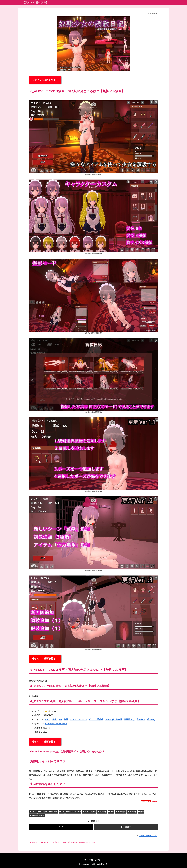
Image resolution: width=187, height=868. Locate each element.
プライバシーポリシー (94, 860)
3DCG (47, 719)
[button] (126, 827)
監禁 (66, 719)
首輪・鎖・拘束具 (114, 719)
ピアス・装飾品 (96, 719)
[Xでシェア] (61, 827)
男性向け (141, 719)
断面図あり (129, 719)
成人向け (151, 719)
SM (60, 719)
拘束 (55, 719)
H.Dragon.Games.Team (56, 724)
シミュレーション (78, 719)
